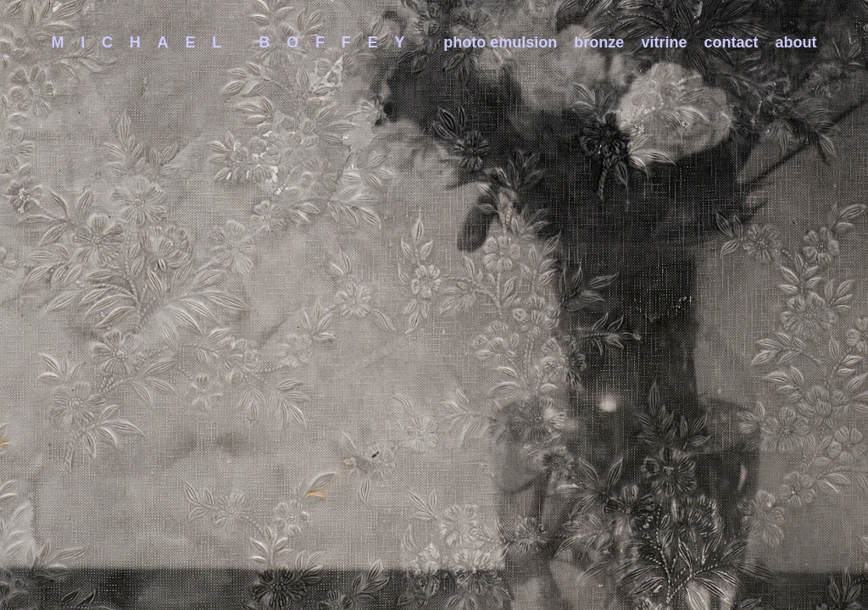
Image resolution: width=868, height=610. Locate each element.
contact (732, 42)
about (796, 42)
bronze (599, 42)
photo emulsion (500, 42)
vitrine (664, 42)
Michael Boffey (236, 42)
